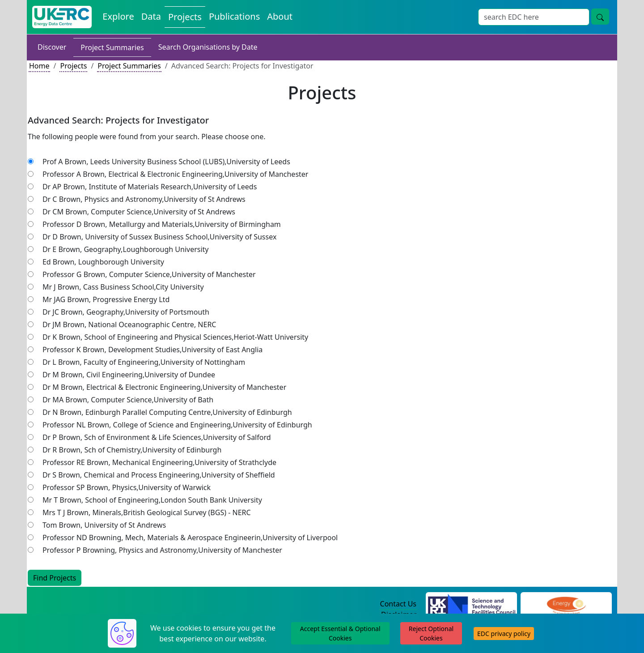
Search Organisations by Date (208, 47)
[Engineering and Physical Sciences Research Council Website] (566, 604)
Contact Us (398, 604)
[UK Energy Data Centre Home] (62, 17)
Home (39, 66)
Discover (52, 47)
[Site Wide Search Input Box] (534, 17)
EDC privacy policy (504, 634)
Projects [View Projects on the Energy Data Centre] (185, 17)
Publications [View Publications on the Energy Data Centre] (234, 16)
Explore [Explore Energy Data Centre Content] (118, 16)
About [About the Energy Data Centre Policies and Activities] (280, 16)
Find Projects (55, 578)
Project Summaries (112, 47)
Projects (73, 66)
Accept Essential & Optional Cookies (340, 633)
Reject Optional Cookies (431, 633)
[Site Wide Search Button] (600, 17)
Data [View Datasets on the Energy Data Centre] (151, 16)
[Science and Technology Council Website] (472, 604)
